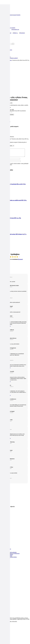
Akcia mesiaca (6, 49)
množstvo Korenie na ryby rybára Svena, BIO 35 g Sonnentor (13, 111)
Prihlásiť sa (15, 33)
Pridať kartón (11, 115)
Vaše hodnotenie (4, 146)
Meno (2, 160)
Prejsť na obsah (4, 1)
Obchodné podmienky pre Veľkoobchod (11, 555)
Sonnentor (5, 124)
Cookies (5, 562)
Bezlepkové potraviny (8, 50)
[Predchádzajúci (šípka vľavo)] (1, 629)
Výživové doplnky (7, 57)
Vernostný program (12, 15)
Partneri (5, 589)
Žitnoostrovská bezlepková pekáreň (10, 58)
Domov (3, 33)
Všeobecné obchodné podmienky (10, 554)
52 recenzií (20, 261)
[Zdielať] (2, 628)
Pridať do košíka (4, 115)
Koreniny (10, 60)
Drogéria (5, 52)
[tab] (16, 131)
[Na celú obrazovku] (4, 628)
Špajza (4, 56)
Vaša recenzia (4, 148)
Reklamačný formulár (8, 557)
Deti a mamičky (6, 51)
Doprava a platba (7, 560)
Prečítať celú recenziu (7, 328)
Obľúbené (8, 33)
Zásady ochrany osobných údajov (10, 559)
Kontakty (19, 15)
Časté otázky (6, 561)
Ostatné (5, 55)
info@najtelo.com (14, 29)
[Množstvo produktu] (6, 112)
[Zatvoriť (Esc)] (1, 628)
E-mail (2, 163)
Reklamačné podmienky (8, 556)
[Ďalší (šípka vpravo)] (2, 629)
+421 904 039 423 (5, 29)
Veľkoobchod (5, 15)
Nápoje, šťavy (6, 53)
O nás (4, 586)
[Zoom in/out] (5, 628)
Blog (1, 15)
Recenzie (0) (6, 131)
